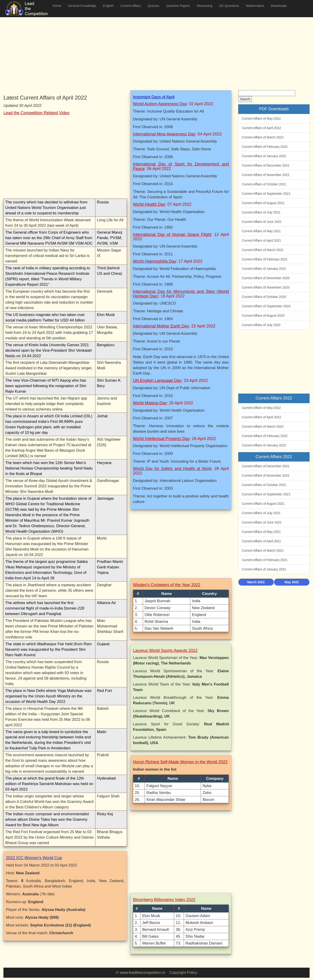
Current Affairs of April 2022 (261, 128)
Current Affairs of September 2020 (266, 306)
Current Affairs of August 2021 (263, 203)
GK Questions (229, 6)
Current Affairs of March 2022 (263, 137)
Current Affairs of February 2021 (265, 259)
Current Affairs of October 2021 (264, 184)
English (108, 6)
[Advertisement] (141, 50)
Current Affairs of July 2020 (261, 325)
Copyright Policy (183, 973)
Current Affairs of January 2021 (264, 269)
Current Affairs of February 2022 (265, 147)
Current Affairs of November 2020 (266, 287)
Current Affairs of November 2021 (266, 175)
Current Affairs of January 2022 (264, 156)
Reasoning (204, 6)
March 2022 (256, 582)
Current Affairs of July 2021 (261, 212)
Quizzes (154, 6)
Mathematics (255, 6)
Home (57, 6)
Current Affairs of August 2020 (263, 316)
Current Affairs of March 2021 (263, 250)
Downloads (279, 6)
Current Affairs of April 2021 (261, 240)
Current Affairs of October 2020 (264, 297)
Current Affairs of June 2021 (262, 222)
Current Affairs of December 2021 (266, 165)
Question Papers (178, 6)
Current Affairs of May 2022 (261, 119)
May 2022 (292, 582)
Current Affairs (131, 6)
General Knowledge (82, 6)
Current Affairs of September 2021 (266, 194)
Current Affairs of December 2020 (266, 278)
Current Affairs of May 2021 (261, 231)
